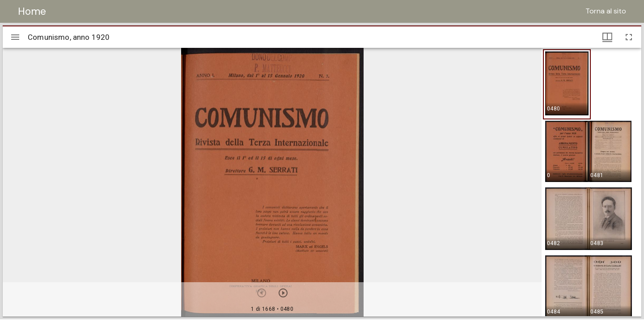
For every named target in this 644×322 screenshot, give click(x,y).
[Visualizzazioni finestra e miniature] (607, 37)
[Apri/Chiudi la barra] (15, 37)
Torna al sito (606, 11)
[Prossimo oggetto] (283, 293)
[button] (567, 84)
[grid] (591, 182)
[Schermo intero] (629, 37)
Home (32, 11)
